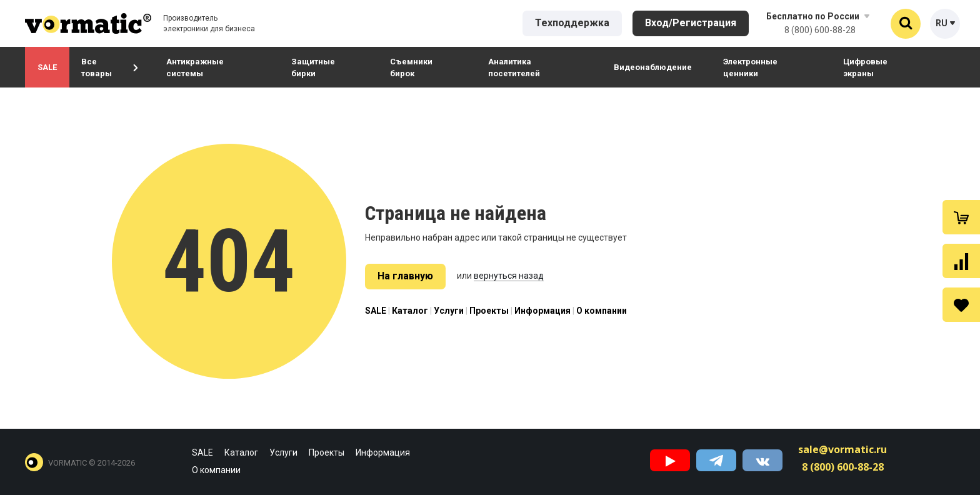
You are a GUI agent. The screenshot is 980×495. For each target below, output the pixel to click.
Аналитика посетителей (514, 67)
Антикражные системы (195, 67)
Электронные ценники (750, 67)
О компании (602, 311)
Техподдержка (572, 23)
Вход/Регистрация (691, 23)
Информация (542, 311)
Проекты (489, 311)
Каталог (410, 311)
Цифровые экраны (865, 67)
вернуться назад (509, 276)
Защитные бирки (313, 67)
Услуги (449, 311)
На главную (405, 276)
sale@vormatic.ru (842, 449)
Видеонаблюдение (653, 67)
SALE (47, 67)
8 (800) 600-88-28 (820, 30)
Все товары (109, 67)
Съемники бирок (411, 67)
